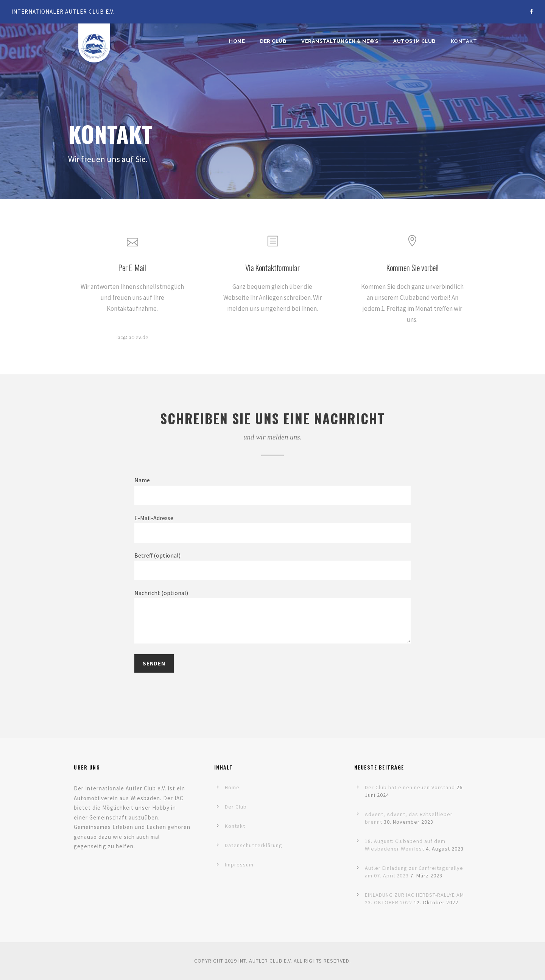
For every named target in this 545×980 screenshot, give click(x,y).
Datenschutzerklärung (254, 845)
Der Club (273, 41)
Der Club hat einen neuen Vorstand (410, 787)
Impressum (239, 865)
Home (237, 41)
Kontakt (464, 41)
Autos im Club (414, 41)
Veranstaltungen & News (340, 41)
